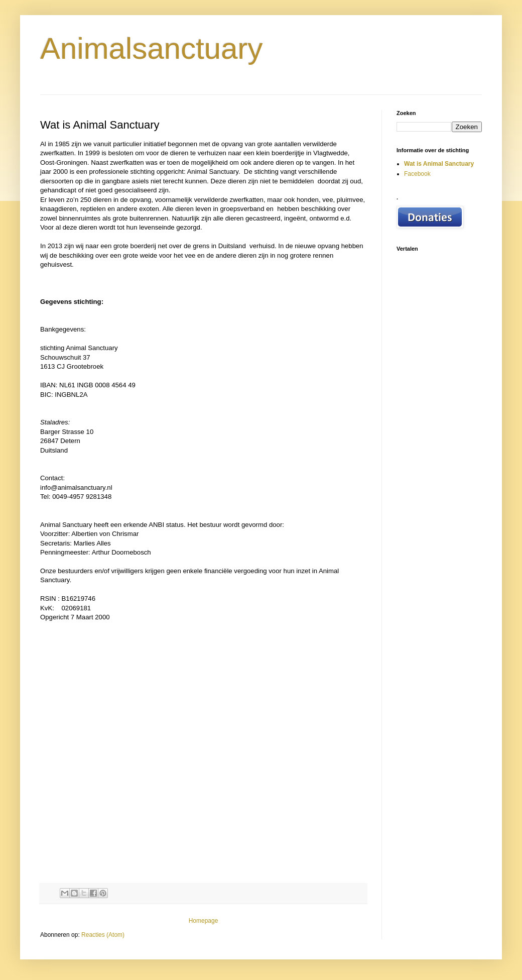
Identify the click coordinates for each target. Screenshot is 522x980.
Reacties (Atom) (103, 935)
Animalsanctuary (152, 48)
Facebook (417, 174)
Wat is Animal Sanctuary (439, 164)
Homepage (204, 921)
